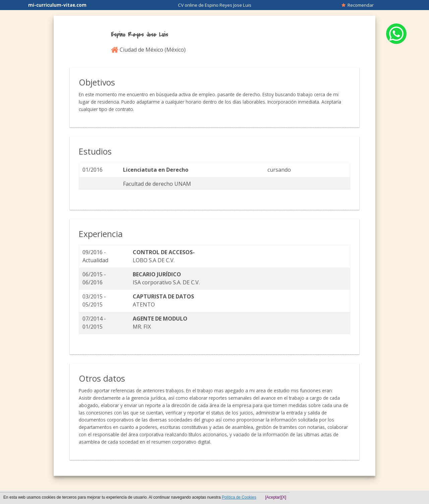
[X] (284, 497)
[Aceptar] (273, 497)
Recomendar (358, 5)
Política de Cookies (239, 497)
